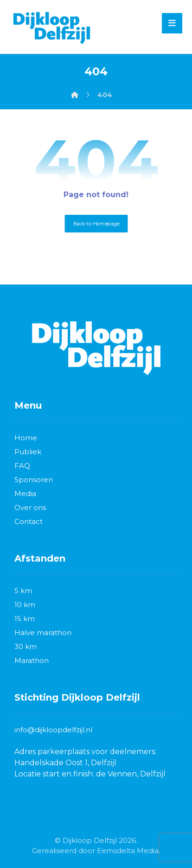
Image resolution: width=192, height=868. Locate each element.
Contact (29, 521)
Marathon (32, 660)
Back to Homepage (96, 224)
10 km (25, 605)
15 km (25, 619)
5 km (23, 591)
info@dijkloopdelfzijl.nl (53, 730)
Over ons (30, 507)
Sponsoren (34, 480)
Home (26, 438)
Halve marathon (43, 633)
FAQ (22, 466)
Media (25, 494)
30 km (26, 646)
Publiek (28, 452)
